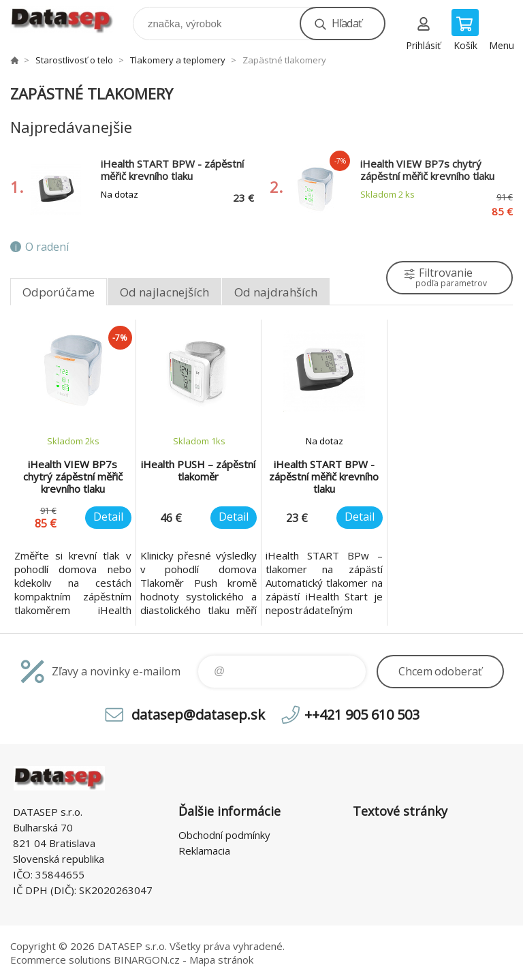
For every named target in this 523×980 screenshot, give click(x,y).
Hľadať (347, 23)
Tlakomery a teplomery (178, 60)
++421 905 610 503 (362, 715)
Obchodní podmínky (224, 835)
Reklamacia (204, 851)
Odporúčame (59, 292)
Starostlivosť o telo (74, 60)
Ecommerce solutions (61, 960)
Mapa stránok (221, 960)
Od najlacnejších (164, 292)
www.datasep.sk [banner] (70, 20)
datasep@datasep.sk (198, 715)
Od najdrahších (276, 292)
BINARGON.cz (147, 960)
